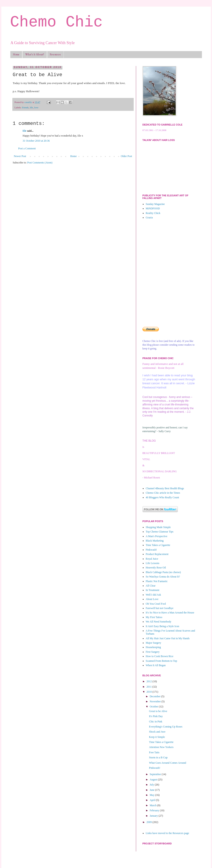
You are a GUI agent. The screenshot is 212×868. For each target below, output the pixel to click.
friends (25, 107)
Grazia (149, 217)
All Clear (151, 586)
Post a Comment (27, 148)
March (153, 805)
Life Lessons (153, 563)
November (156, 701)
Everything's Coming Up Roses (166, 727)
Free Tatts (154, 752)
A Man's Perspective (157, 536)
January (154, 816)
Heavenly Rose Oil (156, 568)
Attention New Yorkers (161, 747)
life (31, 107)
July (152, 785)
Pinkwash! (151, 550)
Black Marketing (155, 541)
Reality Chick (153, 213)
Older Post (127, 156)
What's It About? (35, 54)
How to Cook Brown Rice (160, 656)
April (153, 800)
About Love (152, 599)
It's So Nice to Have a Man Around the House (170, 613)
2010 (149, 692)
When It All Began (156, 665)
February (155, 810)
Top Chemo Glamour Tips (160, 532)
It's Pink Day (156, 716)
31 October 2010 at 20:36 (36, 141)
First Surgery (153, 652)
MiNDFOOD (153, 208)
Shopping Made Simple (158, 527)
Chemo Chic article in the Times (163, 493)
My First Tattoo (154, 617)
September (156, 774)
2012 (149, 681)
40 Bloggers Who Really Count (162, 497)
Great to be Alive (158, 711)
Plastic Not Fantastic (157, 581)
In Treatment (153, 590)
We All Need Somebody (159, 622)
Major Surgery (154, 643)
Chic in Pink (156, 722)
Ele (25, 131)
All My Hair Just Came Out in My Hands (168, 638)
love (36, 107)
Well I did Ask (153, 595)
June (152, 790)
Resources (55, 54)
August (154, 780)
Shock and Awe (157, 732)
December (155, 696)
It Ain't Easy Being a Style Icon (162, 626)
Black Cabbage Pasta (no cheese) (163, 572)
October (154, 707)
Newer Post (20, 156)
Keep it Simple (157, 737)
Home (16, 54)
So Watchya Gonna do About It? (163, 577)
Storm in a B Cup (158, 757)
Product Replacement (157, 554)
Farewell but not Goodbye (160, 608)
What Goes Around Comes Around (167, 763)
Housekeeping (153, 647)
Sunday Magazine (155, 204)
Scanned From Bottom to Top (161, 661)
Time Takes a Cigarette (158, 545)
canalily (29, 102)
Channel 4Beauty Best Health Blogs (165, 488)
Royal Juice (152, 559)
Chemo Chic (56, 22)
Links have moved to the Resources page (168, 833)
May (152, 795)
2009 (149, 822)
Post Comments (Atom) (40, 163)
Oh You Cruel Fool (156, 604)
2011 (149, 687)
